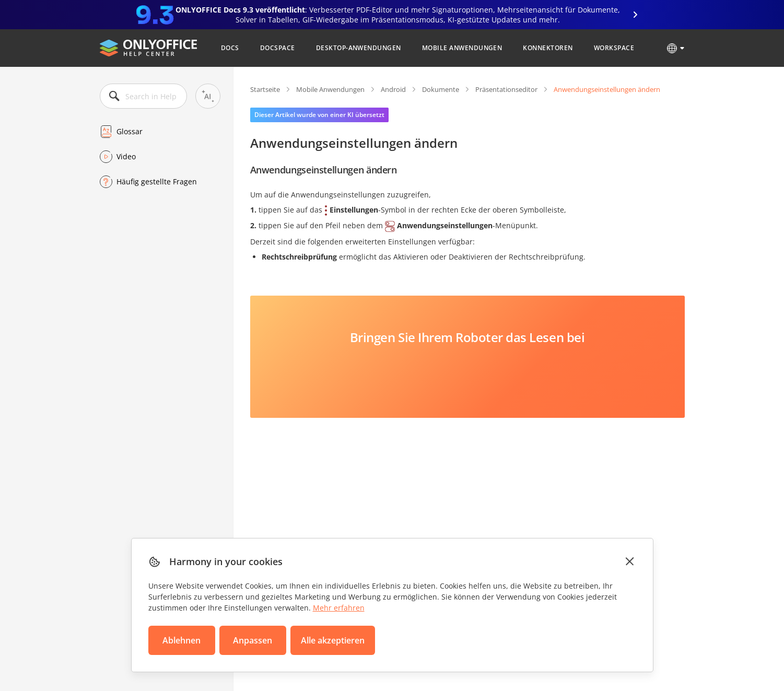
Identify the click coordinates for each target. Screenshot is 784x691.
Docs (230, 48)
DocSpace (278, 48)
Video (126, 156)
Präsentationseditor (506, 89)
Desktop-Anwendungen (359, 48)
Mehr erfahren (339, 608)
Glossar (130, 131)
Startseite (265, 89)
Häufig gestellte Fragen (157, 181)
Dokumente (441, 89)
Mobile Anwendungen (462, 48)
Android (393, 89)
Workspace (614, 48)
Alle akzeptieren (333, 640)
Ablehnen (182, 640)
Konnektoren (548, 48)
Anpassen (253, 640)
